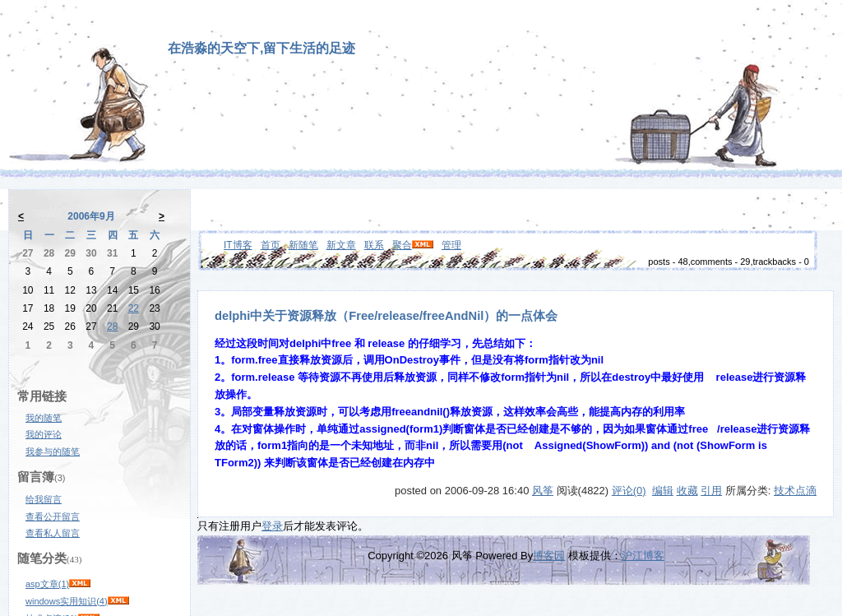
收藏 (687, 491)
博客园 (549, 556)
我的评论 (44, 434)
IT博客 (238, 245)
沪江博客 (643, 556)
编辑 (663, 491)
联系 (374, 245)
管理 (451, 245)
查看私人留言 (53, 533)
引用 (711, 491)
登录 (272, 526)
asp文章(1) (47, 584)
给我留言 (44, 499)
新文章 (341, 245)
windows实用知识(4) (67, 601)
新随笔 (303, 245)
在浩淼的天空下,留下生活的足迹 (261, 48)
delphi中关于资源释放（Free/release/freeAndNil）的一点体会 (386, 316)
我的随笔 (44, 418)
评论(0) (629, 491)
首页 (271, 245)
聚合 (402, 245)
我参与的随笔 (53, 452)
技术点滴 (795, 491)
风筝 (543, 491)
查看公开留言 (53, 516)
